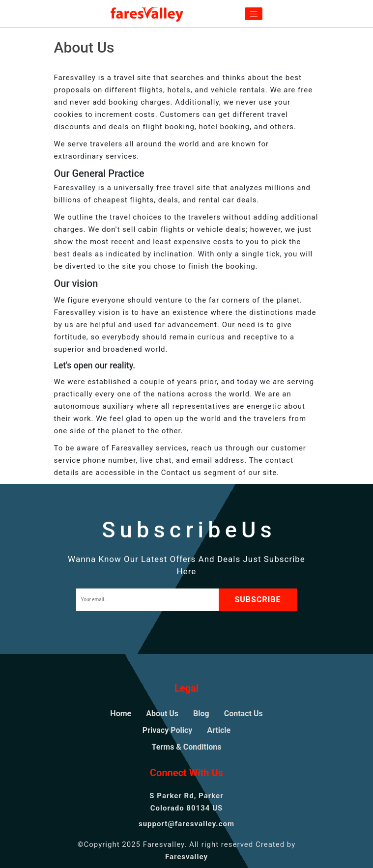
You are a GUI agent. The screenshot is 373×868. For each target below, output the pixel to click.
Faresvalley (186, 857)
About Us (162, 714)
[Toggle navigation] (254, 14)
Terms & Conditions (187, 747)
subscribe (258, 600)
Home (121, 714)
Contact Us (244, 714)
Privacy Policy (167, 730)
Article (219, 730)
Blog (201, 714)
